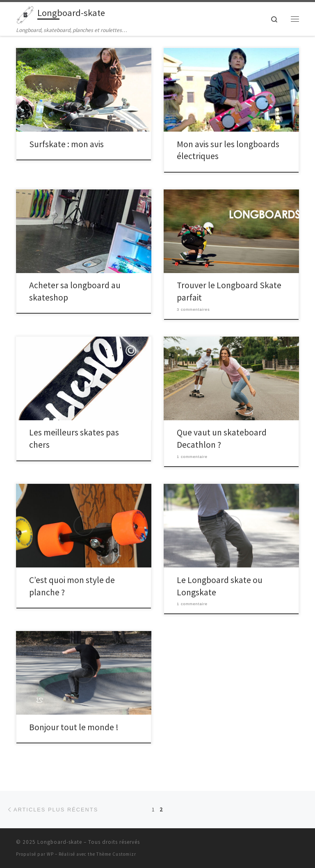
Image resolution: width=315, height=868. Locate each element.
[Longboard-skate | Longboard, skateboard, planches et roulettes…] (25, 14)
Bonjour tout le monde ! (74, 727)
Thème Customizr (116, 854)
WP (50, 854)
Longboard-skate (60, 842)
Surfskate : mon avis (66, 144)
